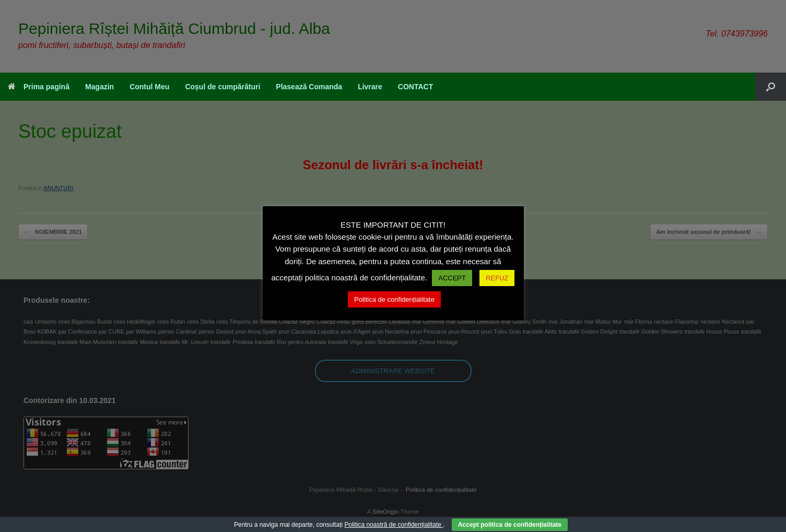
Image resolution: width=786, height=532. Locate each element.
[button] (771, 87)
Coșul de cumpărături (222, 87)
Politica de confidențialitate (394, 299)
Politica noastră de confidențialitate (394, 525)
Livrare (370, 87)
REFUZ (497, 278)
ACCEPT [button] (452, 278)
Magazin (99, 87)
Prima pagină (39, 87)
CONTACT (415, 87)
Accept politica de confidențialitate (510, 525)
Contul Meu (149, 87)
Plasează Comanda (309, 87)
